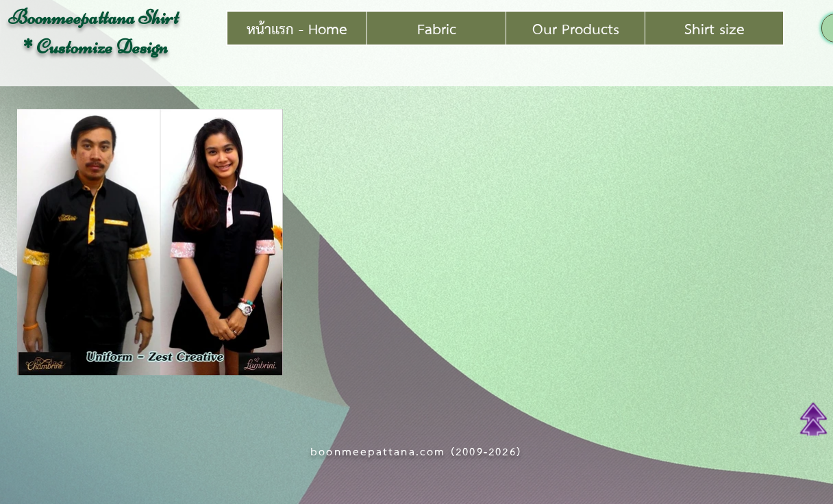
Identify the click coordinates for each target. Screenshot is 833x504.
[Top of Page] (813, 419)
